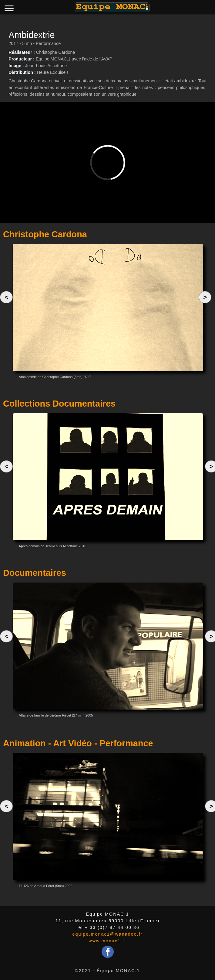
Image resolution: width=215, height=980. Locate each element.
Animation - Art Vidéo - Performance (78, 743)
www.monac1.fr (107, 941)
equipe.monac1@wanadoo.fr (107, 934)
